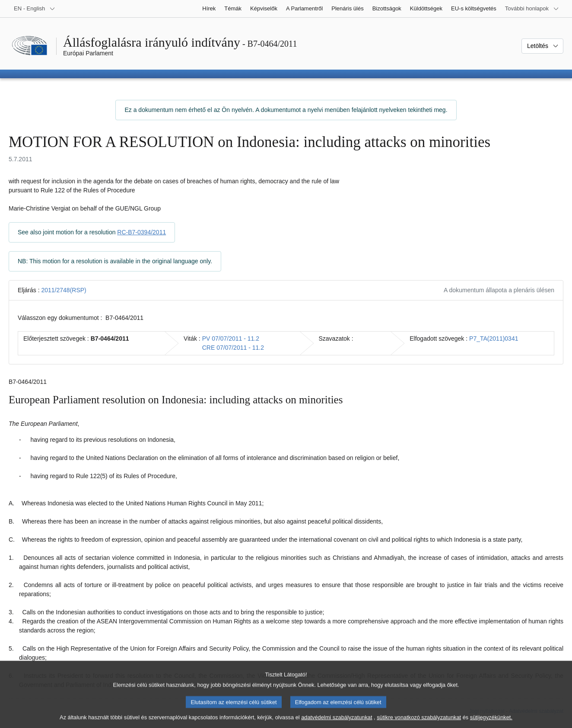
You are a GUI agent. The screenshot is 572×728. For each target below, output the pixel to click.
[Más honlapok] (532, 9)
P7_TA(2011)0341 (494, 338)
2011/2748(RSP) (64, 290)
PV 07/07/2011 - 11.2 (231, 338)
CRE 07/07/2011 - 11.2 (233, 348)
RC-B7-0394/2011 (141, 232)
